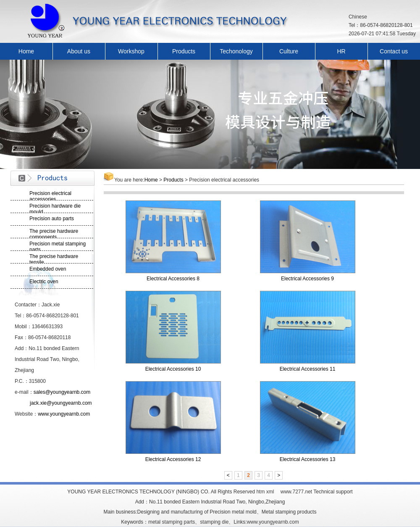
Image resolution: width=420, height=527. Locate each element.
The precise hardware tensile (54, 258)
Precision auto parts (52, 219)
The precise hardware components (54, 233)
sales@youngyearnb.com (62, 392)
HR (341, 51)
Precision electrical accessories (50, 195)
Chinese (358, 17)
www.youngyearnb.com (64, 414)
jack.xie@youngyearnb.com (61, 403)
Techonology (236, 51)
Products (184, 51)
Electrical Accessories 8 (173, 279)
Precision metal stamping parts (58, 246)
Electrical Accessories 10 (173, 369)
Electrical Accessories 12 (173, 459)
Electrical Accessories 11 (308, 369)
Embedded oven (48, 269)
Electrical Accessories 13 (308, 459)
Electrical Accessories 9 (307, 279)
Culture (289, 51)
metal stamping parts (172, 522)
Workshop (131, 51)
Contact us (394, 51)
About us (79, 51)
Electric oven (44, 282)
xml (270, 492)
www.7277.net (296, 492)
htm (260, 492)
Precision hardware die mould (55, 208)
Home (26, 51)
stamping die (214, 522)
